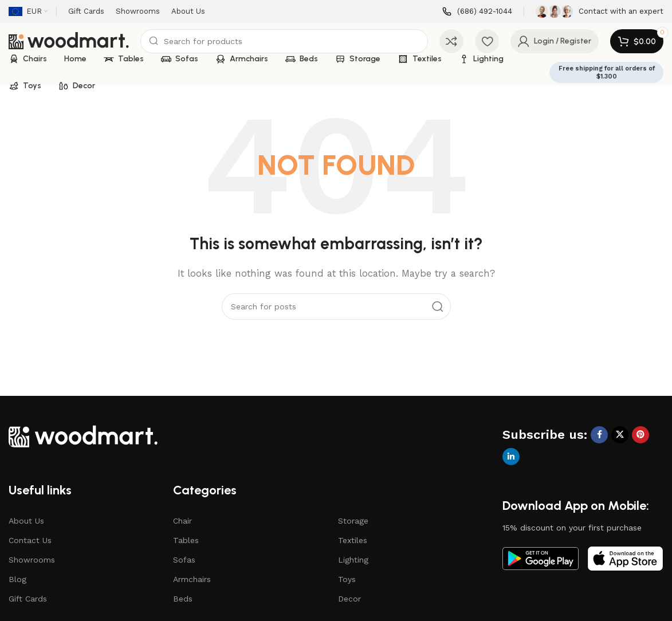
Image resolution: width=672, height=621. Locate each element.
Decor (349, 599)
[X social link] (620, 435)
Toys (347, 579)
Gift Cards (28, 599)
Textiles (353, 540)
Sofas (184, 560)
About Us (26, 521)
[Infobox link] (477, 12)
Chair (182, 521)
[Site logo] (69, 41)
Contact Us (30, 540)
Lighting (353, 560)
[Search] (284, 41)
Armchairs (192, 579)
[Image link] (83, 435)
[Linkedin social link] (511, 457)
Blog (17, 579)
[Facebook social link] (599, 435)
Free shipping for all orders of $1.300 (607, 72)
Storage (353, 521)
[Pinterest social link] (640, 435)
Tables (186, 540)
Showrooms (32, 560)
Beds (183, 599)
